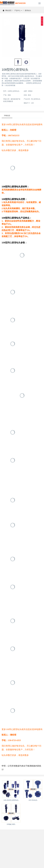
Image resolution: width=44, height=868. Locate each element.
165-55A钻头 (33, 800)
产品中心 (18, 10)
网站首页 (7, 10)
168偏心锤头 (11, 824)
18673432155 (20, 3)
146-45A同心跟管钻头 (11, 800)
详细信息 (7, 116)
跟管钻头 (28, 10)
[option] (22, 37)
